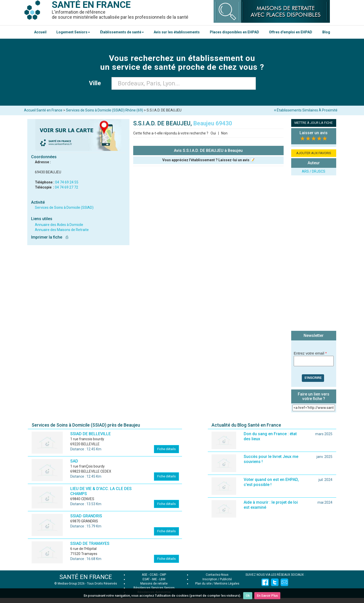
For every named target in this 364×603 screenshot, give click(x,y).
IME (154, 579)
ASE (145, 575)
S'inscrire (313, 378)
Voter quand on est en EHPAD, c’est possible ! (271, 482)
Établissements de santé (122, 32)
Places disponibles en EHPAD (234, 32)
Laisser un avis (314, 133)
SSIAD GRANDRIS (86, 516)
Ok (248, 596)
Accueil (40, 32)
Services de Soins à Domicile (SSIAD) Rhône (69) (105, 110)
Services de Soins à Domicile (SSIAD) (64, 207)
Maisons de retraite (154, 584)
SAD (74, 461)
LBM (162, 579)
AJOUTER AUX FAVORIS (314, 153)
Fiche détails (166, 449)
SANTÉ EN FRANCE (86, 577)
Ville (96, 83)
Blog (326, 32)
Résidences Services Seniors (154, 588)
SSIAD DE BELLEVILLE (90, 434)
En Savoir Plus (267, 596)
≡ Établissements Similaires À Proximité (306, 110)
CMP (163, 575)
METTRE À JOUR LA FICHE (314, 123)
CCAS (154, 575)
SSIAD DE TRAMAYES (90, 543)
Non (224, 133)
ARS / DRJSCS (314, 171)
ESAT (146, 579)
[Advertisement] (314, 254)
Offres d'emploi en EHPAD (291, 32)
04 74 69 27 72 (66, 187)
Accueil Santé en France (43, 110)
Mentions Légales (227, 584)
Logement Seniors (73, 32)
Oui (213, 133)
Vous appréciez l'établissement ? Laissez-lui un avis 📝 (208, 160)
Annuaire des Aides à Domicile (59, 225)
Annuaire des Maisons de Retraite (62, 230)
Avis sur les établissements (177, 32)
